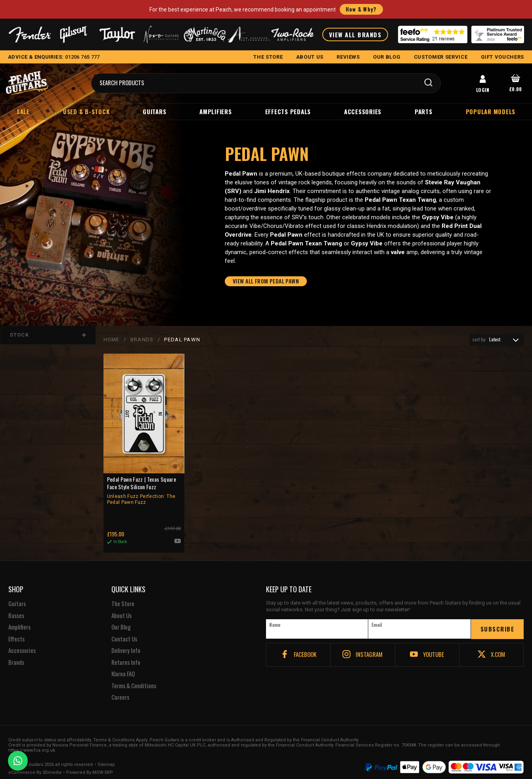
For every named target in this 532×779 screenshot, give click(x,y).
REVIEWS (348, 57)
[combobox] (497, 341)
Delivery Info (126, 641)
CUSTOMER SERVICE (441, 57)
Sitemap (106, 755)
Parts (424, 111)
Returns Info (126, 653)
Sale (23, 111)
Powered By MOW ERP (90, 763)
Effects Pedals (288, 111)
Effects (16, 630)
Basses (16, 606)
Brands (16, 653)
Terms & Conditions (134, 676)
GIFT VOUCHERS (502, 57)
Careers (120, 688)
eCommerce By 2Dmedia (35, 763)
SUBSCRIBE (498, 619)
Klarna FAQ (123, 664)
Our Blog (121, 618)
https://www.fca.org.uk (32, 741)
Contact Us (124, 630)
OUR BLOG (387, 57)
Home (111, 340)
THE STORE (268, 57)
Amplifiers (216, 111)
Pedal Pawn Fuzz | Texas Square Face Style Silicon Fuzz (144, 492)
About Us (122, 606)
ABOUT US (310, 57)
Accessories (363, 111)
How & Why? (361, 9)
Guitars (154, 111)
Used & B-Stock (86, 111)
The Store (123, 594)
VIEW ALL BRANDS (355, 34)
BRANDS (142, 340)
